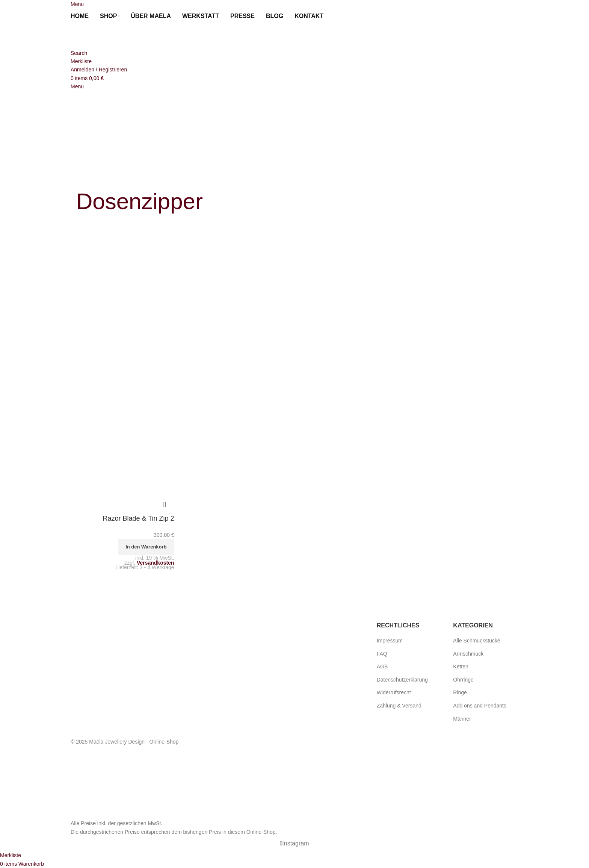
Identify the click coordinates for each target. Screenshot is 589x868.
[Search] (79, 53)
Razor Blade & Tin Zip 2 (138, 518)
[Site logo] (112, 36)
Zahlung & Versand (399, 706)
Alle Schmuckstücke (476, 641)
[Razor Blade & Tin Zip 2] (122, 301)
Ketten (461, 667)
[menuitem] (338, 16)
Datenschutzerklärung (402, 680)
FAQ (382, 654)
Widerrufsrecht (394, 692)
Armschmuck (468, 654)
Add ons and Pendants (480, 706)
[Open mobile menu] (77, 4)
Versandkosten (156, 563)
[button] (146, 547)
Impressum (390, 641)
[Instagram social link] (294, 844)
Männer (462, 719)
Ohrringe (463, 680)
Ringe (460, 692)
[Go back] (86, 176)
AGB (382, 667)
